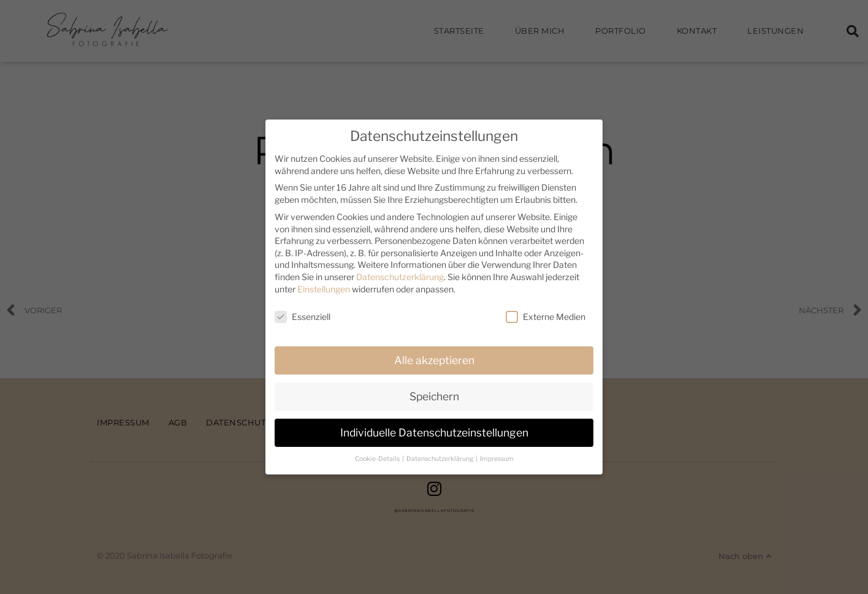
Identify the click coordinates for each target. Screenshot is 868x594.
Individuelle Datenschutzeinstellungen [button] (434, 432)
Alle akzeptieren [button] (434, 360)
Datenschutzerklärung (400, 277)
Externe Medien (546, 317)
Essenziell (303, 317)
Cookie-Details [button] (378, 459)
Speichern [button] (434, 396)
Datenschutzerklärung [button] (440, 459)
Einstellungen (324, 289)
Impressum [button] (497, 459)
